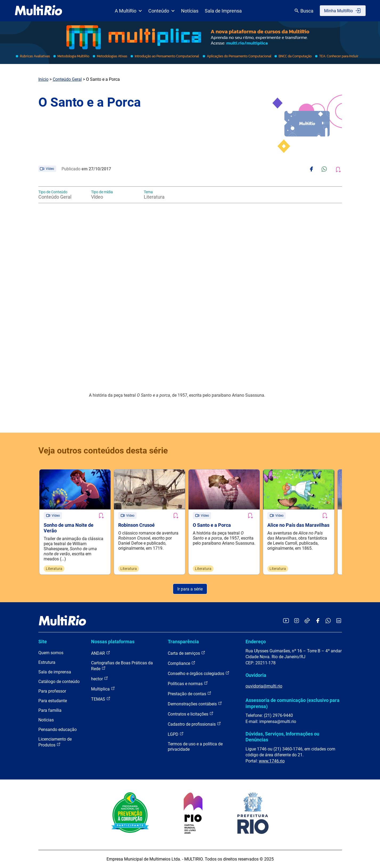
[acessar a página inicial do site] (38, 11)
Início (43, 79)
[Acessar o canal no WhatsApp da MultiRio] (328, 621)
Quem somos (51, 653)
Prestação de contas (190, 694)
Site (43, 642)
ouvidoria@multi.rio (264, 686)
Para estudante (53, 701)
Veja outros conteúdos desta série (103, 451)
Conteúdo (162, 11)
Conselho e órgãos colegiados (199, 673)
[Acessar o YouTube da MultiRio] (286, 621)
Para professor (52, 691)
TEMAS (101, 699)
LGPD (176, 734)
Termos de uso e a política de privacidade (195, 747)
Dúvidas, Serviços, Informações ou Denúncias (282, 737)
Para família (50, 710)
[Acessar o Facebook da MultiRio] (318, 621)
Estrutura (47, 662)
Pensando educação (58, 730)
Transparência (183, 642)
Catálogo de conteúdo (59, 682)
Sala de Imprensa (223, 11)
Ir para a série (190, 589)
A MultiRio (128, 11)
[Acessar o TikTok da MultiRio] (307, 621)
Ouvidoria (256, 675)
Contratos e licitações (191, 714)
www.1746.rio (272, 761)
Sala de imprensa (55, 672)
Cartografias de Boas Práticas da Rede (122, 666)
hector (100, 679)
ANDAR (101, 653)
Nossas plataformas (113, 642)
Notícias (190, 11)
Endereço (256, 642)
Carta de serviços (187, 653)
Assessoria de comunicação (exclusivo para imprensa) (293, 703)
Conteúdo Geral (67, 79)
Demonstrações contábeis (195, 704)
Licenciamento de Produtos (55, 742)
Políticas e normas (188, 683)
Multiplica (103, 689)
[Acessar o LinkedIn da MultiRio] (339, 621)
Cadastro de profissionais (194, 724)
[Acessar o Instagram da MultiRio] (297, 621)
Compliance (182, 663)
